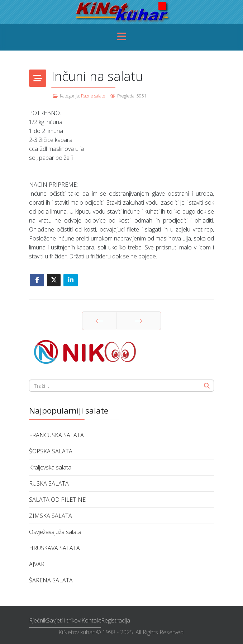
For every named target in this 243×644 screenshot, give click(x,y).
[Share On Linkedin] (71, 280)
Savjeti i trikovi (64, 620)
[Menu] (121, 37)
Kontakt (91, 620)
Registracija (116, 620)
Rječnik (38, 620)
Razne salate (93, 96)
